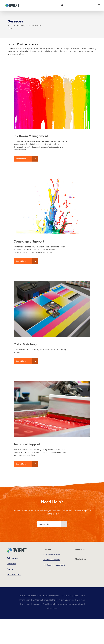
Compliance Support (53, 554)
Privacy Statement (66, 600)
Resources (80, 550)
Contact (11, 569)
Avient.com (12, 558)
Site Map (81, 600)
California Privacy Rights (44, 600)
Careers (36, 604)
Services (47, 550)
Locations (11, 564)
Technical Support (52, 560)
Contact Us (44, 524)
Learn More (21, 159)
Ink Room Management (54, 565)
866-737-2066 (14, 575)
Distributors (80, 559)
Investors (26, 604)
